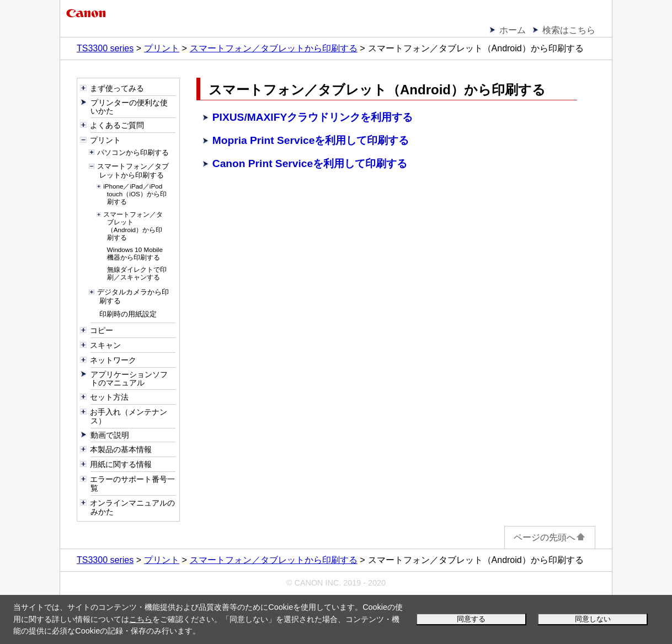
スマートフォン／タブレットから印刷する (274, 48)
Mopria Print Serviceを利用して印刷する (311, 140)
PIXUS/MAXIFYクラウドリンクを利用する (313, 117)
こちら (141, 619)
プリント (162, 48)
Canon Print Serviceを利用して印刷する (310, 163)
